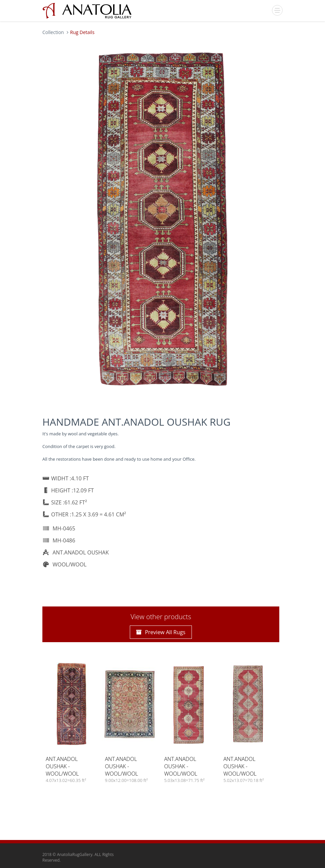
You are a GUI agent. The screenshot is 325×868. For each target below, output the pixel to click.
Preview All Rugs (161, 632)
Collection (53, 32)
